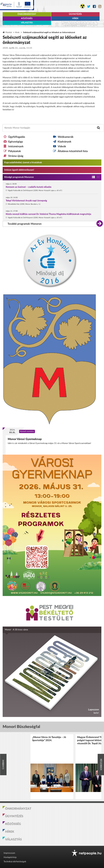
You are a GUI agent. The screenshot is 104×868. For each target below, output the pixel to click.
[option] (52, 767)
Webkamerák (66, 137)
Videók (62, 146)
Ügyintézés (75, 14)
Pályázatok (15, 151)
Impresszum (9, 853)
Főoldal (9, 32)
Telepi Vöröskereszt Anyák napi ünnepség (26, 201)
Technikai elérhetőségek (15, 862)
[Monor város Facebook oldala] (94, 6)
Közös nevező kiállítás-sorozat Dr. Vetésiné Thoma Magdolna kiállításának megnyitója (48, 214)
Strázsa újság (16, 156)
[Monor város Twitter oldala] (89, 6)
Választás (27, 23)
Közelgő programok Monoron (19, 177)
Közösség (27, 18)
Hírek (75, 18)
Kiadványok (65, 142)
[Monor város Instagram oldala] (100, 6)
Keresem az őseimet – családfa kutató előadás (29, 187)
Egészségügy (16, 142)
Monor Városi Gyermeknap (25, 439)
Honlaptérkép (10, 857)
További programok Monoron (25, 224)
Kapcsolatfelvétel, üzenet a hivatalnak (23, 163)
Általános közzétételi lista (73, 151)
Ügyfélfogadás (17, 137)
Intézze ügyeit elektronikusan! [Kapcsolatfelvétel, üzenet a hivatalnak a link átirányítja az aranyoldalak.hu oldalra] (19, 170)
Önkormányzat (27, 14)
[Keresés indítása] (98, 128)
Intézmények (16, 146)
